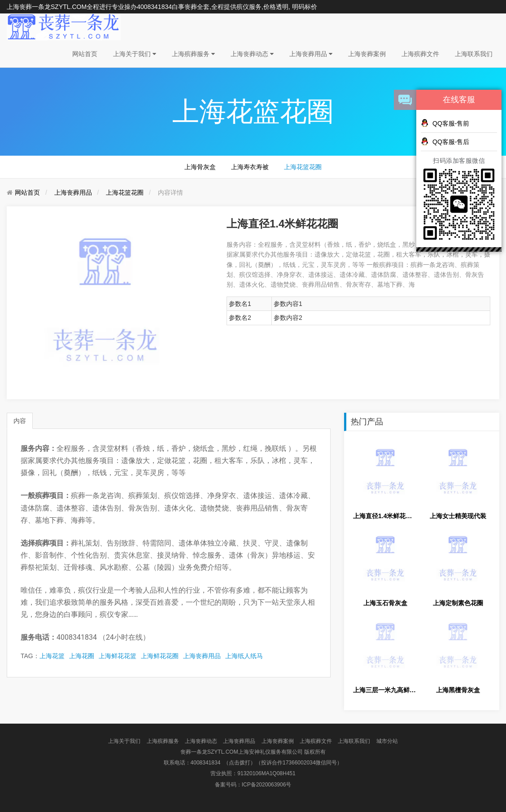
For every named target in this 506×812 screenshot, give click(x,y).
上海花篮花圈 (303, 167)
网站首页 (85, 54)
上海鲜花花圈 (160, 656)
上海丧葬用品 (311, 54)
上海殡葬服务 (193, 54)
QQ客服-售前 (445, 123)
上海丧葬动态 (252, 54)
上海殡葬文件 (420, 54)
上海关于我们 (135, 54)
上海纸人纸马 (244, 656)
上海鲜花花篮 (118, 656)
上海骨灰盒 (200, 167)
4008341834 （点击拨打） (223, 763)
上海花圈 (82, 656)
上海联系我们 (474, 54)
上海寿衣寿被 (250, 167)
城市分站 (387, 741)
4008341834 (154, 7)
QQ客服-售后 (445, 141)
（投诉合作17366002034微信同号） (299, 763)
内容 (20, 421)
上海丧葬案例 (367, 54)
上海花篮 (52, 656)
